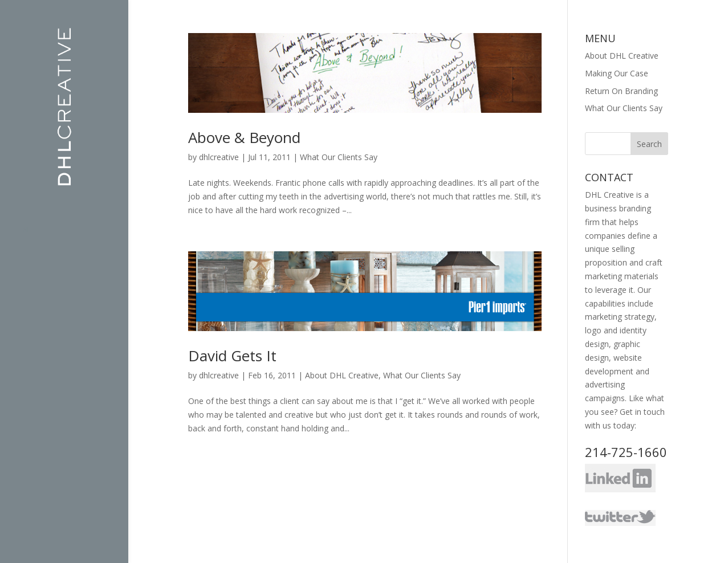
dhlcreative (219, 157)
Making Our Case (617, 73)
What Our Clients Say (339, 157)
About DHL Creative (342, 375)
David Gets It (232, 356)
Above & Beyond (244, 137)
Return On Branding (621, 91)
